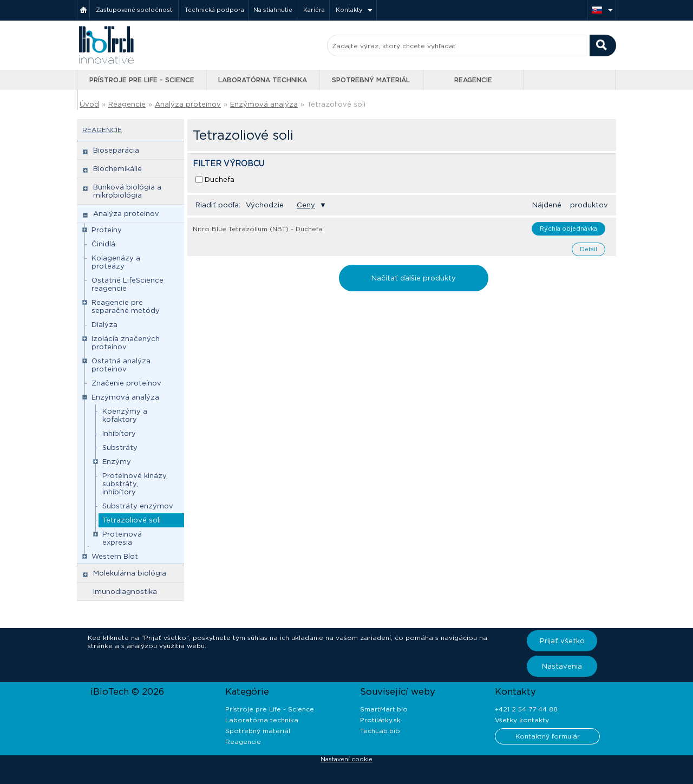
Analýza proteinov (188, 104)
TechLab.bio (380, 731)
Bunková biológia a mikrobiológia (127, 191)
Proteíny (107, 230)
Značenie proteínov (126, 383)
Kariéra (314, 10)
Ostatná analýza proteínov (121, 365)
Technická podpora (214, 10)
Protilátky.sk (380, 720)
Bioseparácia (116, 150)
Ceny (306, 205)
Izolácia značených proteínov (126, 343)
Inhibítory (119, 433)
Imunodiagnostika (125, 592)
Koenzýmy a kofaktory (125, 415)
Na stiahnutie (273, 10)
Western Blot (115, 556)
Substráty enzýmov (138, 506)
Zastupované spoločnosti (135, 10)
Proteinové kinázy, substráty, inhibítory (135, 484)
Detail (589, 249)
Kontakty (349, 10)
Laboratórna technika (263, 80)
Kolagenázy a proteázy (116, 262)
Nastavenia (562, 666)
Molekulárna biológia (130, 573)
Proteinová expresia (122, 538)
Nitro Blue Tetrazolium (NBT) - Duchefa (258, 229)
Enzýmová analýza (264, 104)
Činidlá (103, 244)
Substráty (120, 447)
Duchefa (220, 179)
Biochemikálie (117, 169)
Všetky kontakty (522, 720)
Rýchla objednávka (568, 228)
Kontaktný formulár (548, 736)
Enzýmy (117, 462)
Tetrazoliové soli (336, 104)
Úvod (89, 104)
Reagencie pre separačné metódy (126, 306)
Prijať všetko (562, 641)
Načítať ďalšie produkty (414, 278)
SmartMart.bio (384, 709)
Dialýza (104, 325)
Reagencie (473, 80)
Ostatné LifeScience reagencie (128, 284)
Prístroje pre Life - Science (142, 80)
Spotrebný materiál (371, 80)
